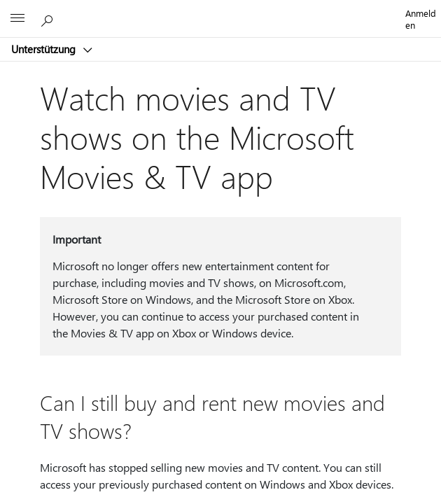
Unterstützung (45, 49)
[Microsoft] (220, 10)
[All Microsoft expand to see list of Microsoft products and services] (17, 19)
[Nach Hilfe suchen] (49, 18)
